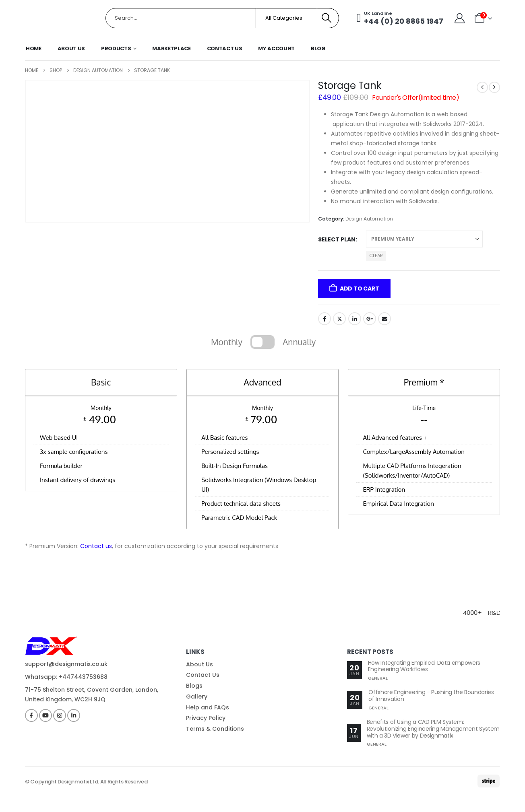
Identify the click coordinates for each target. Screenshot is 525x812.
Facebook (325, 319)
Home (34, 48)
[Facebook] (31, 715)
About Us (71, 48)
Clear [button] (376, 256)
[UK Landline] (400, 18)
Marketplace (171, 48)
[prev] (482, 87)
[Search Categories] (286, 18)
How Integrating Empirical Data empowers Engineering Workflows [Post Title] (424, 666)
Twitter (339, 319)
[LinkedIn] (74, 715)
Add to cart (360, 289)
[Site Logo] (59, 18)
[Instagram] (60, 715)
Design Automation (369, 219)
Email (384, 319)
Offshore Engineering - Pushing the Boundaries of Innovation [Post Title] (431, 696)
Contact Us (225, 48)
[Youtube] (45, 715)
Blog (318, 48)
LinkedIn (355, 319)
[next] (494, 87)
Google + (370, 319)
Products (116, 48)
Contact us (96, 546)
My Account (276, 48)
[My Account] (459, 18)
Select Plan (337, 239)
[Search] (327, 18)
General (378, 678)
